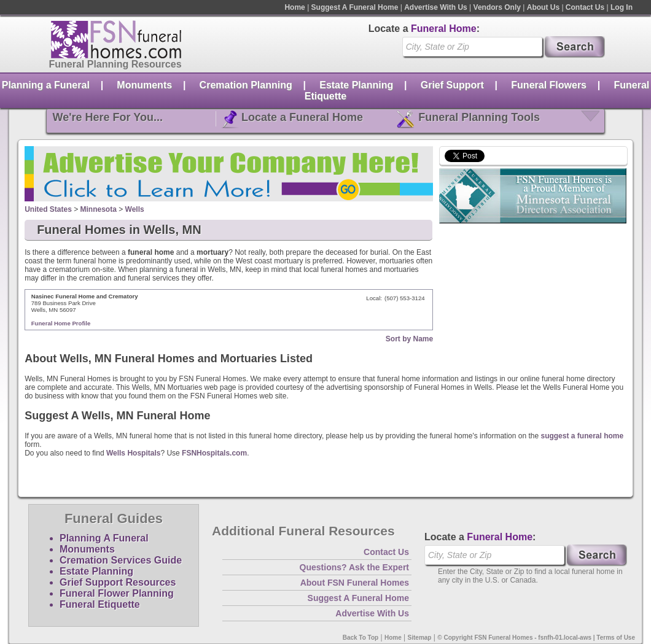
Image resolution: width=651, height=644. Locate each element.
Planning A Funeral (104, 538)
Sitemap (420, 638)
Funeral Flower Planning (117, 593)
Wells (135, 209)
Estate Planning (356, 85)
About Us (543, 7)
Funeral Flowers (549, 85)
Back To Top (361, 638)
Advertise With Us (436, 7)
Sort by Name (409, 339)
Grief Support (452, 85)
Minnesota (99, 209)
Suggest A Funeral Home (355, 7)
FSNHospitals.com (214, 453)
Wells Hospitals (133, 453)
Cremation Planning (246, 85)
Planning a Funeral (46, 85)
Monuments (144, 85)
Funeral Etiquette (100, 604)
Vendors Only (497, 7)
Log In (622, 7)
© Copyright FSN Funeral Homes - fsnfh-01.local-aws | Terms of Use (536, 638)
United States (48, 209)
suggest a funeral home (582, 436)
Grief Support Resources (118, 582)
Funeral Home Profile (61, 323)
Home (294, 7)
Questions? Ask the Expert (354, 567)
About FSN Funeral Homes (355, 583)
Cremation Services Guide (121, 560)
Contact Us (585, 7)
